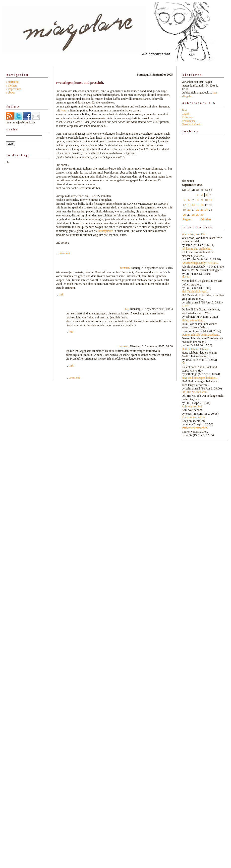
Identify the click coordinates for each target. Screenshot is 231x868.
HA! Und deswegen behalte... (199, 378)
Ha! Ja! (186, 277)
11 (211, 200)
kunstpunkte (106, 231)
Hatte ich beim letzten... (196, 349)
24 (206, 210)
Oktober (206, 219)
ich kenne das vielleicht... (197, 249)
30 (202, 215)
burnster (124, 268)
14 (193, 205)
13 (189, 205)
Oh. (184, 363)
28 (193, 215)
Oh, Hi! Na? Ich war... (195, 392)
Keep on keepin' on (193, 417)
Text (184, 110)
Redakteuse (189, 121)
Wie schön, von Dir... (194, 234)
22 (198, 210)
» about (10, 93)
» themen (11, 86)
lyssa (63, 110)
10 (206, 200)
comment (64, 253)
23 (202, 210)
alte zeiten (203, 307)
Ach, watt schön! (192, 406)
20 (189, 210)
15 (198, 205)
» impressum (13, 89)
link (61, 294)
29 (198, 215)
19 (184, 210)
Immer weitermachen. (195, 428)
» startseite (12, 82)
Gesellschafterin (191, 124)
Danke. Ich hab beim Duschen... (201, 335)
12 (184, 205)
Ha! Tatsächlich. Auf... (195, 291)
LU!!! (185, 306)
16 (202, 205)
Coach (186, 114)
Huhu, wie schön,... (193, 320)
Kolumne (187, 117)
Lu (127, 309)
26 (184, 215)
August (187, 219)
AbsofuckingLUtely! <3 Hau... (200, 263)
